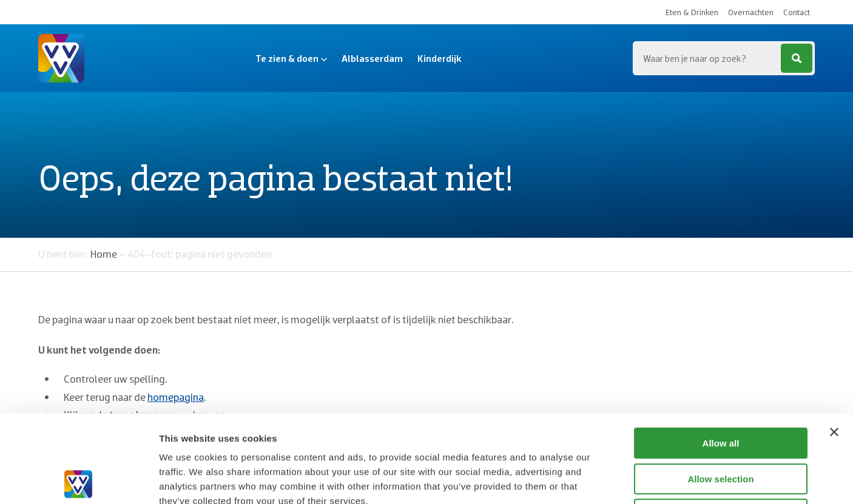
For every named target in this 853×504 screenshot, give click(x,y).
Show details (637, 480)
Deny (721, 427)
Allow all (721, 356)
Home (104, 254)
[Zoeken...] (724, 58)
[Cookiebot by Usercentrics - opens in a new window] (79, 480)
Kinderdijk (440, 58)
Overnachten (751, 12)
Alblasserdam (372, 58)
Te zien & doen (291, 58)
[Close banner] (834, 344)
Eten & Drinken (692, 12)
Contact (797, 12)
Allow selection (720, 391)
